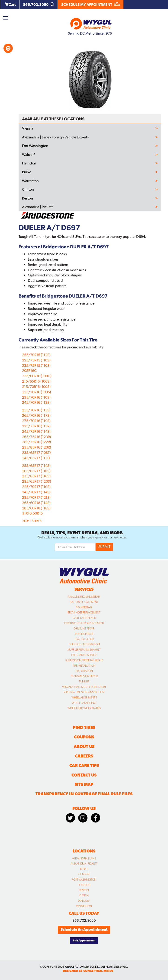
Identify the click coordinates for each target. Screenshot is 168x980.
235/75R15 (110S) (36, 365)
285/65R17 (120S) (37, 481)
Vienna (28, 128)
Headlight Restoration (84, 644)
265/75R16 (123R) (37, 437)
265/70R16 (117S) (36, 415)
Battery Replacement (84, 602)
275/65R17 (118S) (36, 476)
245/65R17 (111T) (36, 458)
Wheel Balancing (84, 703)
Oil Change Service (84, 655)
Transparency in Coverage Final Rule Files (84, 794)
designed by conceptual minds (88, 971)
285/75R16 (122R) (37, 442)
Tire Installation (84, 666)
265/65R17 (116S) (36, 471)
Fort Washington (35, 146)
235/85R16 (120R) (37, 447)
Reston (27, 198)
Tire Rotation (84, 671)
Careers (84, 756)
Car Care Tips (84, 765)
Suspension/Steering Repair (84, 660)
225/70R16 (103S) (37, 392)
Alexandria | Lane (84, 859)
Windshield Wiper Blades (84, 708)
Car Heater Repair (84, 618)
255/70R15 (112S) (36, 355)
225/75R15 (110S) (36, 360)
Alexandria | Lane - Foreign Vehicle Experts (55, 137)
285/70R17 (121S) (36, 497)
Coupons (84, 737)
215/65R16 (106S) (36, 381)
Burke (27, 172)
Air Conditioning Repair (84, 597)
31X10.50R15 (32, 513)
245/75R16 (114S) (36, 431)
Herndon (29, 163)
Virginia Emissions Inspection (84, 692)
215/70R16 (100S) (36, 387)
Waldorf (28, 155)
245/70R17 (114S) (36, 492)
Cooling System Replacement (84, 623)
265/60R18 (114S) (36, 503)
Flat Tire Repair (84, 639)
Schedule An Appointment (84, 929)
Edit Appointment (84, 941)
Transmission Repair (84, 676)
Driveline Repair (84, 629)
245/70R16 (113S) (36, 402)
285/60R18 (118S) (36, 508)
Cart (10, 5)
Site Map (84, 784)
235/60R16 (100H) (37, 376)
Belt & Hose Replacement (84, 613)
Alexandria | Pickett (37, 207)
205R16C (29, 371)
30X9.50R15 (32, 521)
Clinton (28, 190)
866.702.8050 (39, 5)
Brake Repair (84, 607)
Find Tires (84, 727)
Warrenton (30, 181)
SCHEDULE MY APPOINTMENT (91, 5)
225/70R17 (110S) (36, 487)
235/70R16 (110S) (36, 397)
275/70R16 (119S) (36, 421)
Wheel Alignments (84, 698)
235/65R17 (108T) (36, 453)
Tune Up (84, 682)
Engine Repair (84, 634)
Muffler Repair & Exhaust (84, 650)
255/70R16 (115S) (36, 410)
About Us (84, 746)
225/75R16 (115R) (36, 426)
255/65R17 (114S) (36, 466)
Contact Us (84, 775)
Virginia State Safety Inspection (84, 687)
